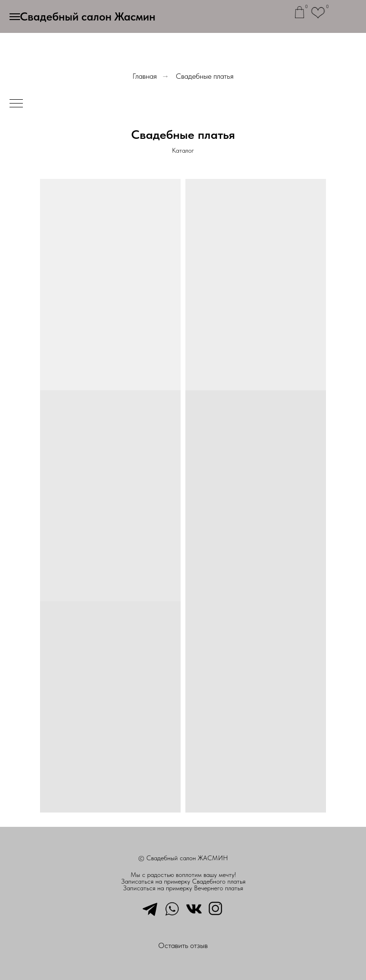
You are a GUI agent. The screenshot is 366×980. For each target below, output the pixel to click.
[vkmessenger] (194, 908)
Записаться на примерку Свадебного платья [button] (183, 881)
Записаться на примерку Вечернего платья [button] (183, 888)
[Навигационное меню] (15, 17)
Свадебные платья (205, 76)
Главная (145, 76)
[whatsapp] (172, 908)
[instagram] (216, 908)
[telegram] (150, 908)
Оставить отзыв (183, 945)
